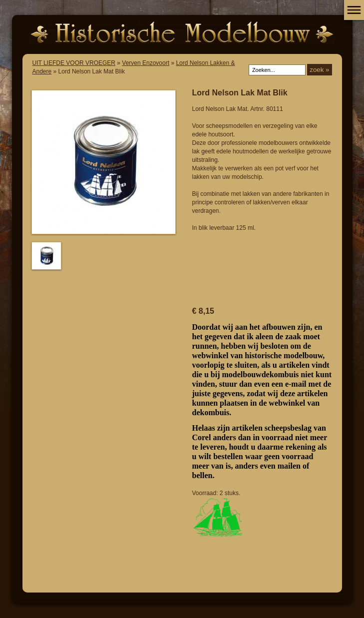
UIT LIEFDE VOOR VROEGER (74, 63)
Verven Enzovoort (146, 63)
